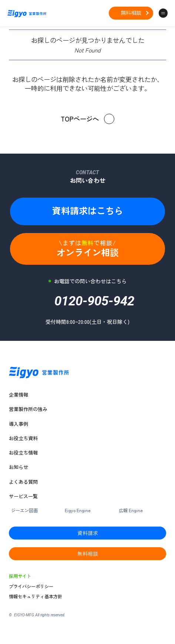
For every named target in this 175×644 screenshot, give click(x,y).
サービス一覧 (23, 496)
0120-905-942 (94, 303)
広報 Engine (131, 511)
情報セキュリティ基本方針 (36, 597)
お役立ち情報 (23, 453)
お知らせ (18, 467)
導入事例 (18, 424)
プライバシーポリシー (31, 587)
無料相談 (131, 13)
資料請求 (88, 533)
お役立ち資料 (23, 438)
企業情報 (18, 395)
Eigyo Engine (78, 511)
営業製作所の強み (28, 409)
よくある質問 (23, 482)
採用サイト (20, 576)
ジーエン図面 (24, 511)
